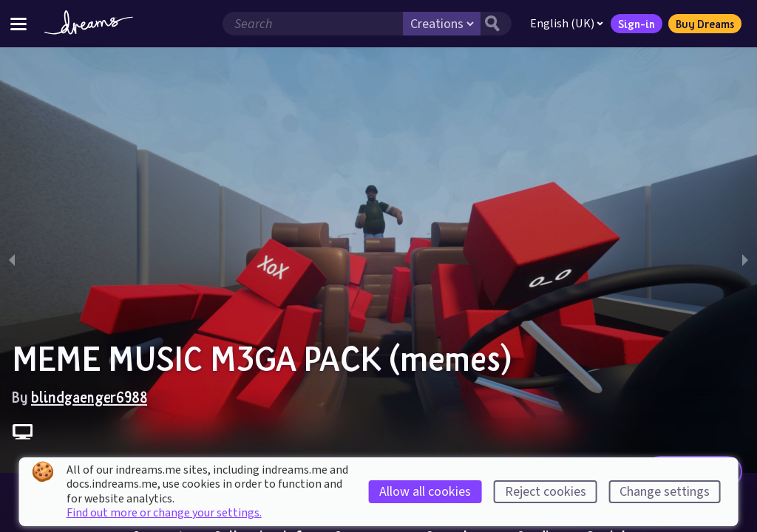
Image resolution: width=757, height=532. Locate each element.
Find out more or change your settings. (164, 513)
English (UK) (567, 24)
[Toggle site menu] (18, 23)
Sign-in (637, 24)
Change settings (665, 492)
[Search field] (313, 24)
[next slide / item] (745, 260)
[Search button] (496, 24)
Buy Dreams (705, 24)
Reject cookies (546, 492)
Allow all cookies (425, 492)
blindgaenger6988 (89, 397)
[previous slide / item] (12, 260)
